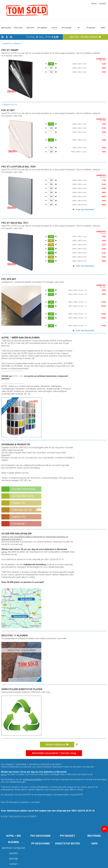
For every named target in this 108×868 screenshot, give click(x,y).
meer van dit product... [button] (86, 209)
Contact (103, 4)
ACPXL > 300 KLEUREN (13, 839)
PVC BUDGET (67, 836)
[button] (2, 37)
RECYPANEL (94, 836)
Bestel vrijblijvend (57, 744)
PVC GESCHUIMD (40, 836)
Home (94, 4)
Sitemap (13, 859)
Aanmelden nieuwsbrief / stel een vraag (54, 753)
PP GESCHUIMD (40, 843)
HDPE (94, 843)
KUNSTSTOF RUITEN (67, 843)
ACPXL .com (18, 376)
